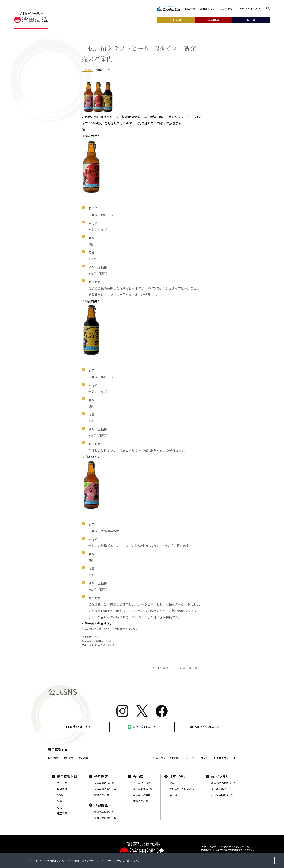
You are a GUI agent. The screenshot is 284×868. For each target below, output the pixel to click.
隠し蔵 (173, 795)
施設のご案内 (102, 795)
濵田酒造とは (208, 9)
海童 (172, 783)
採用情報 (62, 789)
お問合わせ (226, 9)
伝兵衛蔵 (98, 777)
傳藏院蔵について (104, 812)
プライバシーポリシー (198, 758)
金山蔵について (142, 783)
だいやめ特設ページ (222, 795)
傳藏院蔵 (98, 805)
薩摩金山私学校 (142, 795)
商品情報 (190, 9)
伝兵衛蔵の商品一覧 (105, 789)
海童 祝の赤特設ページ (224, 783)
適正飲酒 (62, 813)
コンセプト (63, 783)
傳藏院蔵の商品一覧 (105, 818)
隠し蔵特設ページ (221, 789)
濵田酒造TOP (58, 750)
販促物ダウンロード (225, 758)
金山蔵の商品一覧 (143, 789)
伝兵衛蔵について (104, 783)
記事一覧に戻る (190, 668)
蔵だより (68, 758)
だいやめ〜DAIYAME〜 (182, 789)
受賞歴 (61, 801)
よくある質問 (159, 758)
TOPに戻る (161, 668)
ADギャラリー (219, 777)
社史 (59, 807)
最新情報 (53, 758)
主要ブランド (177, 777)
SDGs (60, 795)
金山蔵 (136, 777)
